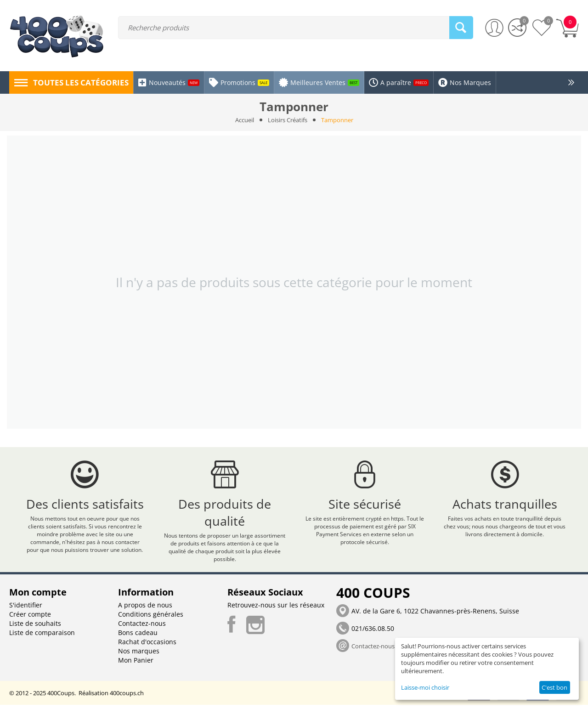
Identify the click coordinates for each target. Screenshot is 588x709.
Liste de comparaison (42, 637)
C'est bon (554, 687)
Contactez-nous (142, 627)
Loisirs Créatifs (288, 120)
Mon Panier (136, 664)
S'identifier (26, 609)
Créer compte (30, 618)
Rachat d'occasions (147, 646)
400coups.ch (127, 697)
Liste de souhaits (35, 627)
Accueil (245, 120)
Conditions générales (151, 618)
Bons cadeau (138, 637)
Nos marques (139, 655)
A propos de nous (145, 609)
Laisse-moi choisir (425, 687)
